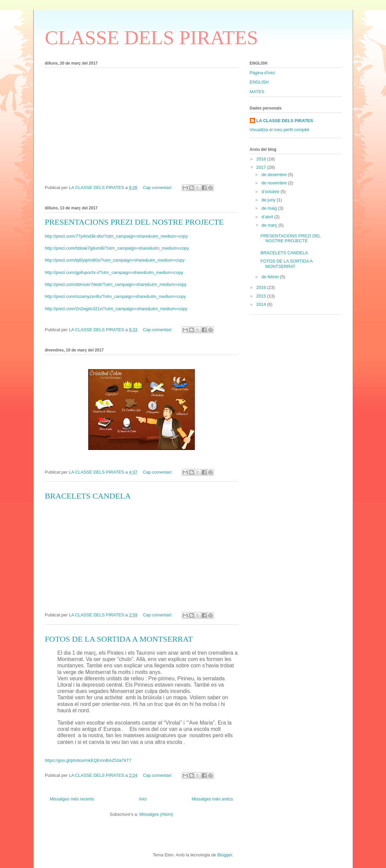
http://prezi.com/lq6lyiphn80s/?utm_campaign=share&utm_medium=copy (115, 260)
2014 (262, 304)
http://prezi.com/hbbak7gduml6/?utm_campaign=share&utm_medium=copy (117, 248)
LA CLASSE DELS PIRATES (285, 121)
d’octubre (271, 192)
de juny (269, 200)
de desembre (275, 175)
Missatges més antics (212, 799)
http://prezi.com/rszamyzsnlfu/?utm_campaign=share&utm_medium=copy (115, 296)
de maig (270, 208)
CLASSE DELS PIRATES (152, 38)
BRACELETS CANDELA (88, 496)
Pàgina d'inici (262, 73)
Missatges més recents (72, 799)
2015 (262, 296)
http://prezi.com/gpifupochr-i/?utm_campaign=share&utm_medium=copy (114, 272)
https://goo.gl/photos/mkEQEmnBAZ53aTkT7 (88, 760)
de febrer (271, 277)
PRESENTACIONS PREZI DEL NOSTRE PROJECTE (134, 222)
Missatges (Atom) (156, 814)
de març (270, 225)
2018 (262, 159)
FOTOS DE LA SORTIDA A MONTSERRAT (119, 639)
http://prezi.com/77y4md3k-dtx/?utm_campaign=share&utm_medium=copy (116, 236)
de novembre (275, 183)
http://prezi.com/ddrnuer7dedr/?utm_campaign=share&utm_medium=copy (116, 284)
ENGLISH (259, 82)
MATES (257, 92)
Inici (143, 799)
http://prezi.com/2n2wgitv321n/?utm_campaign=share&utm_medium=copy (116, 309)
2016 (262, 287)
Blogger (224, 855)
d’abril (268, 217)
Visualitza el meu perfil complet (280, 130)
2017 (262, 167)
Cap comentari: (158, 188)
